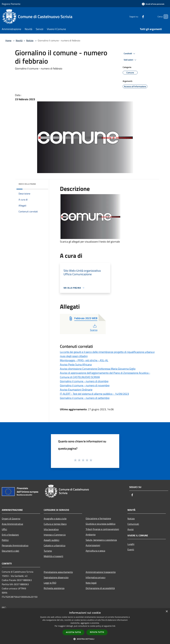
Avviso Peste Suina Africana (76, 364)
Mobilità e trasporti (53, 556)
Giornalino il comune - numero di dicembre (84, 381)
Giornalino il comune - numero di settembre (85, 398)
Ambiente (91, 535)
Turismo (48, 551)
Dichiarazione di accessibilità (100, 588)
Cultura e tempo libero (55, 524)
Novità (19, 40)
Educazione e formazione (98, 518)
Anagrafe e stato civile (55, 519)
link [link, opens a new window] (114, 626)
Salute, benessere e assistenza (101, 540)
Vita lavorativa (51, 529)
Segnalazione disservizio (56, 577)
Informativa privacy (96, 577)
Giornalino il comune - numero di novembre (85, 385)
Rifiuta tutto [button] (97, 632)
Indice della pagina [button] (27, 184)
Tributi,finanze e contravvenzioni (102, 529)
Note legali (91, 583)
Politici (5, 540)
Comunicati (133, 524)
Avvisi (131, 529)
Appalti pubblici (52, 540)
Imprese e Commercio (55, 535)
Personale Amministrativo (15, 545)
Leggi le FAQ (50, 583)
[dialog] (85, 626)
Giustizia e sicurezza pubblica (101, 524)
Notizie (30, 40)
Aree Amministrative (12, 524)
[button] (85, 639)
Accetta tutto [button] (73, 632)
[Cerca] (165, 17)
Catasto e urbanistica (55, 545)
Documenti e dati (10, 551)
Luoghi (131, 544)
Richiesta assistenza (54, 588)
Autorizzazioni (93, 545)
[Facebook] (138, 17)
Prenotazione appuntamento (58, 572)
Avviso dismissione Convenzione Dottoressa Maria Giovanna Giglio (98, 369)
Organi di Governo (11, 519)
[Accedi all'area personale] (153, 4)
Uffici (4, 529)
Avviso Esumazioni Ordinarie (76, 390)
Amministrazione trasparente (101, 572)
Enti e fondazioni (10, 535)
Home (8, 40)
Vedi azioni (130, 60)
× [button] (167, 612)
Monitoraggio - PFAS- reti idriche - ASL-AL (84, 360)
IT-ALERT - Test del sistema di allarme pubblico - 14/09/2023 (94, 394)
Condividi (130, 54)
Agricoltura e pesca (95, 551)
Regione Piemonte (11, 4)
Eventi (131, 549)
